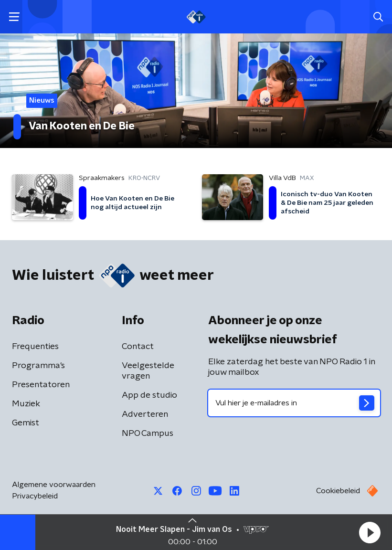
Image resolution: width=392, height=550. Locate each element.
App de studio (149, 395)
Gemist (26, 423)
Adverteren (145, 414)
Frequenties (35, 347)
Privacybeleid (35, 496)
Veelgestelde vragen (148, 371)
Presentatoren (41, 385)
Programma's (38, 366)
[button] (370, 532)
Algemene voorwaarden (54, 485)
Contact (138, 347)
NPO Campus (148, 434)
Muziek (26, 404)
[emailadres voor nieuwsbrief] (294, 403)
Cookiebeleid (338, 491)
